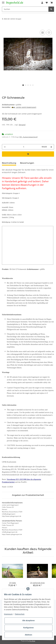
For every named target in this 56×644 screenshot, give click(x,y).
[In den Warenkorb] (4, 27)
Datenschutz (20, 614)
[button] (42, 3)
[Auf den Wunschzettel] (49, 33)
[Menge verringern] (5, 147)
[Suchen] (25, 9)
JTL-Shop (32, 641)
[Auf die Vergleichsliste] (43, 33)
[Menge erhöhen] (51, 147)
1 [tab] (23, 85)
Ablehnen (28, 635)
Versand (22, 125)
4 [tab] (30, 85)
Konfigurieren (28, 628)
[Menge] (24, 147)
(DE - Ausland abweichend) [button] (28, 137)
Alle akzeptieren (28, 621)
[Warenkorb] (52, 3)
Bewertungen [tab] (27, 163)
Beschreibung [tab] (9, 163)
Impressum (8, 614)
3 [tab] (28, 85)
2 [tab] (26, 85)
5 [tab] (33, 85)
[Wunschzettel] (47, 3)
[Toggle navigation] (3, 2)
